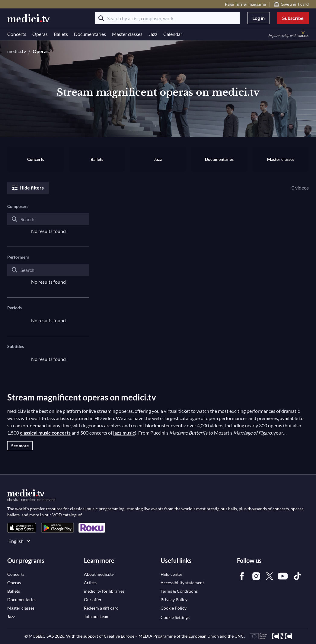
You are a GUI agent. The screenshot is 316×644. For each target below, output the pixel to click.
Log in (259, 18)
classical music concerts (45, 433)
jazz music (124, 433)
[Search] (101, 18)
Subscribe (293, 18)
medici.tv (17, 51)
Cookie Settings (175, 617)
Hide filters (27, 188)
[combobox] (48, 224)
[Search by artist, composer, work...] (168, 18)
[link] (22, 528)
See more (20, 446)
